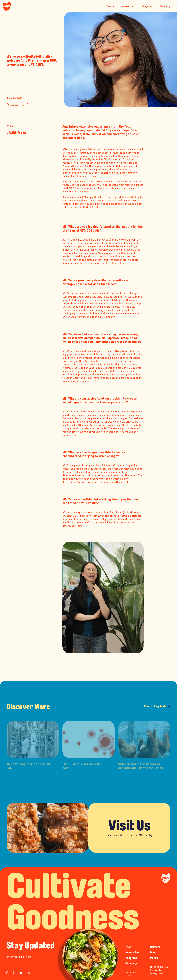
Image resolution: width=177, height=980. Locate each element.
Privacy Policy (157, 974)
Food (110, 6)
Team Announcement (17, 105)
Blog (153, 952)
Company (166, 6)
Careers (155, 947)
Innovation (128, 6)
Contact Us (131, 972)
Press (128, 975)
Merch (154, 958)
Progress (147, 6)
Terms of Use (156, 970)
